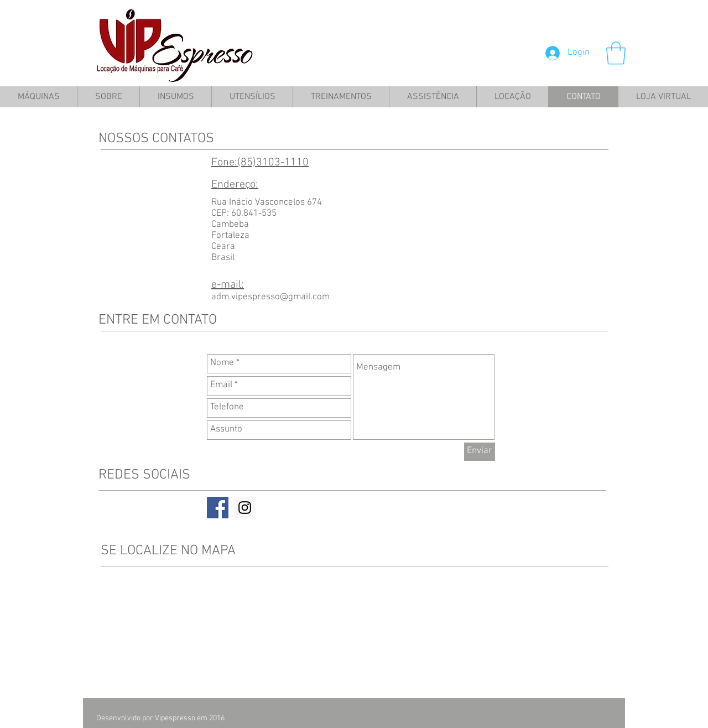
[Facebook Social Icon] (218, 508)
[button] (616, 53)
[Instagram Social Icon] (245, 508)
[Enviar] (480, 452)
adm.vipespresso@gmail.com (270, 297)
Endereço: (235, 185)
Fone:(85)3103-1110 (260, 163)
